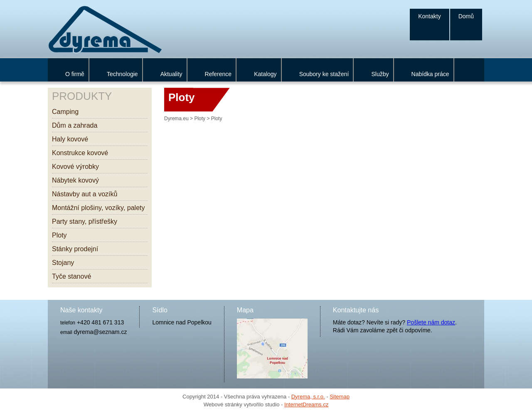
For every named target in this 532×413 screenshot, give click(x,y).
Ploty (59, 235)
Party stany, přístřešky (85, 221)
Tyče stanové (71, 276)
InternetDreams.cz (306, 404)
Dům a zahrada (75, 125)
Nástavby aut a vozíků (85, 194)
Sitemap (340, 397)
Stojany (63, 263)
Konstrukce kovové (80, 153)
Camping (65, 112)
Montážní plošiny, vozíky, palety (99, 208)
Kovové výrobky (75, 167)
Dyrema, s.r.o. (308, 397)
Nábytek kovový (75, 180)
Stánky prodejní (75, 249)
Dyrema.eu (176, 119)
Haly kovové (70, 139)
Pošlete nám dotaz (431, 322)
